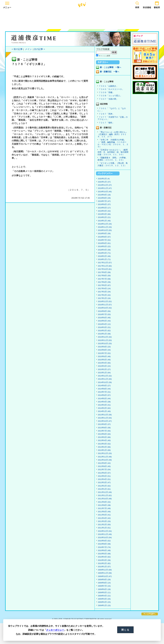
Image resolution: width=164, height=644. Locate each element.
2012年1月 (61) (104, 489)
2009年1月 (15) (104, 605)
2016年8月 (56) (104, 311)
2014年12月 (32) (105, 376)
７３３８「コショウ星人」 (110, 96)
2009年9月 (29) (104, 580)
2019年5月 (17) (104, 208)
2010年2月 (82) (104, 563)
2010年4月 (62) (104, 557)
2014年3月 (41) (104, 405)
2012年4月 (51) (104, 479)
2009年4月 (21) (104, 596)
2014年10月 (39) (105, 382)
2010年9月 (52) (104, 541)
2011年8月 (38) (104, 505)
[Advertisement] (82, 19)
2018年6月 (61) (104, 243)
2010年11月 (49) (105, 534)
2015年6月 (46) (104, 356)
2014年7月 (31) (104, 392)
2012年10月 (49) (105, 460)
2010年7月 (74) (104, 547)
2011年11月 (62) (105, 495)
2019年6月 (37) (104, 204)
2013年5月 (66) (104, 437)
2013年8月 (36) (104, 428)
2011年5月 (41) (104, 515)
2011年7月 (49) (104, 508)
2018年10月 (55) (105, 230)
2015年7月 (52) (104, 353)
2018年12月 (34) (105, 224)
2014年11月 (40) (105, 379)
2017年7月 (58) (104, 279)
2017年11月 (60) (105, 266)
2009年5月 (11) (104, 593)
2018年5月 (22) (104, 246)
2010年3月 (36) (104, 560)
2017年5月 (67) (104, 285)
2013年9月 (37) (104, 424)
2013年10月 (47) (105, 421)
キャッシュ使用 (104, 56)
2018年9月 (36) (104, 233)
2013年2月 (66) (104, 447)
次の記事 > (39, 49)
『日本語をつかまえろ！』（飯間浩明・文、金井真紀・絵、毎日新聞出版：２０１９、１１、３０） (113, 152)
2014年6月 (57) (104, 395)
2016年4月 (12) (104, 324)
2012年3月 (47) (104, 482)
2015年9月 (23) (104, 347)
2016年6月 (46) (104, 318)
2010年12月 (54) (105, 531)
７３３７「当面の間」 (108, 99)
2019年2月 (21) (104, 217)
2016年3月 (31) (104, 327)
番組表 (157, 4)
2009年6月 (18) (104, 589)
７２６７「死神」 (107, 114)
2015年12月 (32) (105, 337)
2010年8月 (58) (104, 544)
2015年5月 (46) (104, 360)
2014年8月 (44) (104, 389)
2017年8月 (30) (104, 276)
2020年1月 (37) (104, 182)
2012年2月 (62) (104, 486)
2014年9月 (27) (104, 386)
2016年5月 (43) (104, 321)
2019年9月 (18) (104, 195)
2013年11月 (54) (105, 418)
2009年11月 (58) (105, 573)
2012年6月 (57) (104, 473)
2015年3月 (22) (104, 366)
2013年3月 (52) (104, 444)
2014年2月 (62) (104, 408)
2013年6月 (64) (104, 434)
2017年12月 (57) (105, 263)
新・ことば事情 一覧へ (111, 67)
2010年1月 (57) (104, 567)
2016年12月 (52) (105, 301)
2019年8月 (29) (104, 198)
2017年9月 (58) (104, 272)
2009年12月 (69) (105, 570)
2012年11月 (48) (105, 457)
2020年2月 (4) (104, 179)
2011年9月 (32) (104, 502)
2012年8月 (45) (104, 466)
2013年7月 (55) (104, 431)
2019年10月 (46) (105, 192)
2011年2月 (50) (104, 525)
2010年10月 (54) (105, 537)
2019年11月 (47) (105, 188)
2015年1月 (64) (104, 373)
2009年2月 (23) (104, 602)
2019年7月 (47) (104, 201)
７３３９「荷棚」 (107, 92)
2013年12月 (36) (105, 415)
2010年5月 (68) (104, 554)
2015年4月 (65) (104, 363)
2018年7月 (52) (104, 240)
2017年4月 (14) (104, 288)
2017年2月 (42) (104, 295)
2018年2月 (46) (104, 256)
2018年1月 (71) (104, 259)
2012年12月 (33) (105, 453)
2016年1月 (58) (104, 334)
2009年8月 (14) (104, 583)
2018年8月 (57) (104, 237)
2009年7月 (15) (104, 586)
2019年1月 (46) (104, 221)
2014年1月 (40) (104, 411)
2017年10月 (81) (105, 269)
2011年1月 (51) (104, 528)
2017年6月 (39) (104, 282)
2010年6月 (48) (104, 550)
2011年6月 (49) (104, 512)
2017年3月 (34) (104, 292)
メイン (28, 49)
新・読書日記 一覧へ (110, 72)
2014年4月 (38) (104, 402)
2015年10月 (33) (105, 344)
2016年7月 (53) (104, 314)
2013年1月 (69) (104, 450)
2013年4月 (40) (104, 440)
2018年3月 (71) (104, 253)
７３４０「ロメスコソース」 (111, 89)
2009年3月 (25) (104, 599)
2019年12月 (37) (105, 185)
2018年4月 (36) (104, 250)
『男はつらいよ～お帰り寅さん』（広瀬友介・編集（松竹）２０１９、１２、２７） (113, 134)
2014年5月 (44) (104, 399)
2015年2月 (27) (104, 369)
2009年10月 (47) (105, 576)
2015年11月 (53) (105, 340)
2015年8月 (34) (104, 350)
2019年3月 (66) (104, 214)
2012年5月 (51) (104, 476)
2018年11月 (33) (105, 227)
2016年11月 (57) (105, 305)
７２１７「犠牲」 (107, 123)
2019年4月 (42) (104, 211)
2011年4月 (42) (104, 518)
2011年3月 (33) (104, 521)
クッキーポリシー (55, 630)
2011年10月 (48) (105, 499)
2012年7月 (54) (104, 470)
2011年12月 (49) (105, 492)
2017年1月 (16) (104, 298)
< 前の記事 (17, 49)
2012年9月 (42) (104, 463)
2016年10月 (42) (105, 308)
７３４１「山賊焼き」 (108, 86)
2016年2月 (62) (104, 331)
